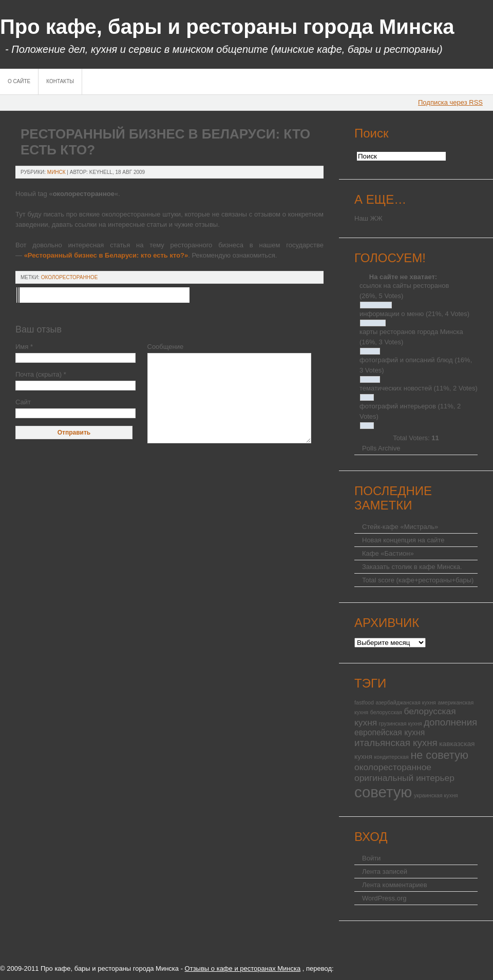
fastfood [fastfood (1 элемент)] (364, 702)
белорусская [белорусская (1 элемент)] (386, 712)
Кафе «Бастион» (388, 553)
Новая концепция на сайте (403, 540)
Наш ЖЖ (368, 218)
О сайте (19, 81)
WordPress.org (384, 898)
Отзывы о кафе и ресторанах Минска (243, 968)
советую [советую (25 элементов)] (383, 792)
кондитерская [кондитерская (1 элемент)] (391, 757)
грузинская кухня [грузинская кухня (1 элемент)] (401, 723)
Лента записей (385, 871)
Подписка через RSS (450, 102)
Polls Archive (381, 448)
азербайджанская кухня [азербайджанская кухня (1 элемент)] (406, 702)
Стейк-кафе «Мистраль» (400, 527)
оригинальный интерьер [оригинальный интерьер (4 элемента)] (404, 778)
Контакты (60, 81)
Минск (56, 172)
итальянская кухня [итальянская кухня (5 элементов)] (396, 743)
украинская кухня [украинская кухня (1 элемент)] (436, 795)
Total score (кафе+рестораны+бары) (418, 580)
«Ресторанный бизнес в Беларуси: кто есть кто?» (106, 255)
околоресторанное (70, 277)
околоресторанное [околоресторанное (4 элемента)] (393, 767)
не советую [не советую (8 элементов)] (439, 755)
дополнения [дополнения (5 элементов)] (450, 722)
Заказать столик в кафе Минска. (412, 567)
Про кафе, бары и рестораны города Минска (227, 27)
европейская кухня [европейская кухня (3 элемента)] (390, 732)
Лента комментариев (395, 885)
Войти (371, 858)
